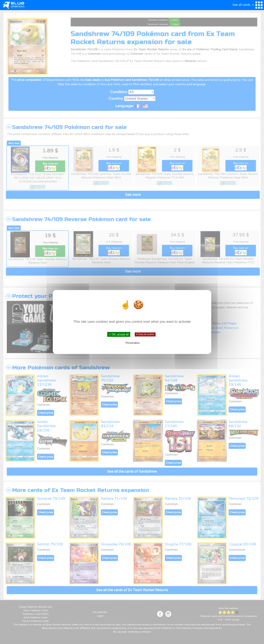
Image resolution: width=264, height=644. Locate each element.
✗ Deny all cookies (145, 334)
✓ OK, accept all (119, 334)
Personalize (133, 343)
